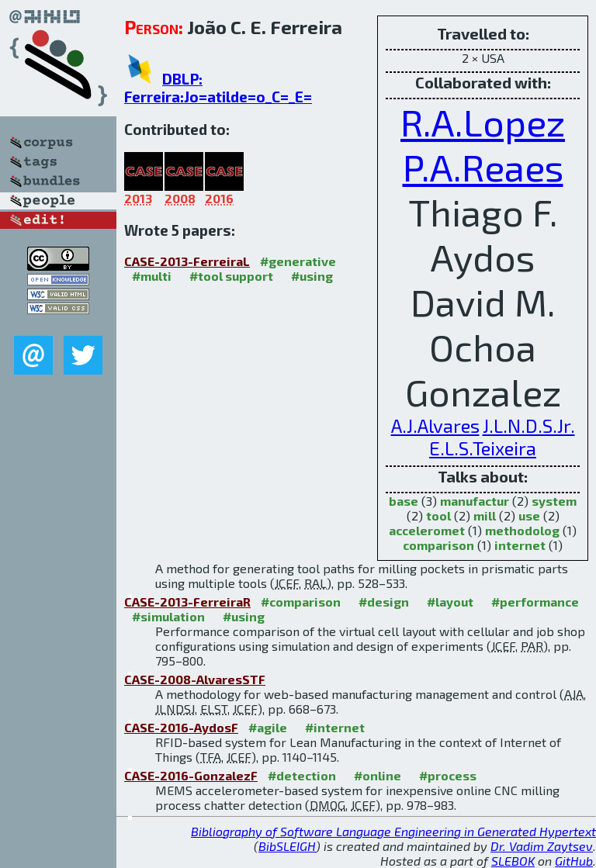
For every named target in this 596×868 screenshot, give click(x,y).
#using (312, 276)
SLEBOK (513, 861)
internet (520, 545)
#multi (152, 276)
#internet (335, 727)
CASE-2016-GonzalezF (191, 775)
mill (485, 515)
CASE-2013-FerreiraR (187, 602)
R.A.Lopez (483, 122)
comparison (438, 545)
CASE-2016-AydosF (181, 727)
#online (378, 775)
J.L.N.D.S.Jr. (529, 425)
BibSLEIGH (287, 846)
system (554, 501)
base (404, 501)
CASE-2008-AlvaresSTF (195, 679)
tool (438, 515)
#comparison (301, 602)
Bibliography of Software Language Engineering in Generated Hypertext (393, 831)
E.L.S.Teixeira (483, 448)
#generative (298, 261)
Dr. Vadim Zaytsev (542, 846)
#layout (450, 602)
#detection (302, 775)
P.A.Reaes (483, 167)
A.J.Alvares (435, 425)
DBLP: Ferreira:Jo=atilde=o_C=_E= (218, 88)
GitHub (574, 861)
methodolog (522, 530)
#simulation (168, 616)
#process (448, 775)
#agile (268, 727)
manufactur (475, 501)
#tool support (231, 276)
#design (384, 602)
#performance (535, 602)
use (529, 515)
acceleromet (427, 530)
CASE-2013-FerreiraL (187, 261)
